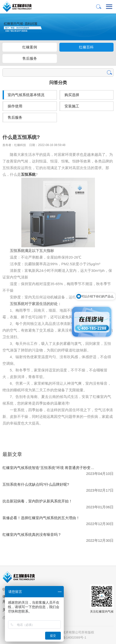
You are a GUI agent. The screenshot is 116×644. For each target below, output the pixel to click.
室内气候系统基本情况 (26, 95)
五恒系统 (28, 174)
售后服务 (30, 58)
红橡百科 (86, 47)
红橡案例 (30, 47)
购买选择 (72, 95)
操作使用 (15, 106)
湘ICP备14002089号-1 (71, 637)
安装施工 (72, 106)
